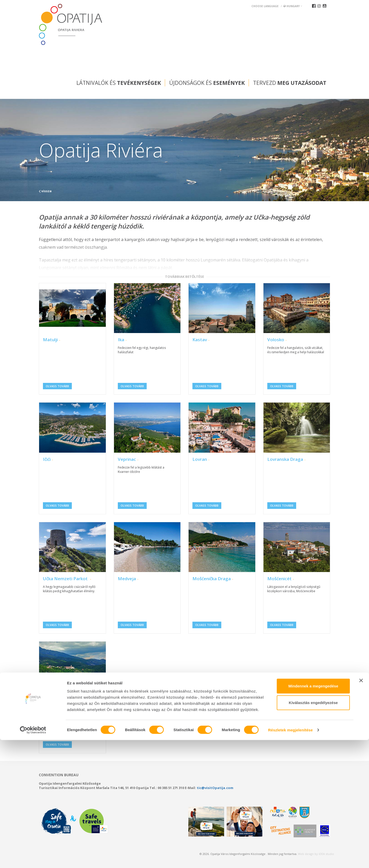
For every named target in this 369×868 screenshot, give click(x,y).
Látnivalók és (119, 83)
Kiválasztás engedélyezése (313, 831)
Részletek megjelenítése (290, 858)
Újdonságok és (207, 83)
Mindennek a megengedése (313, 814)
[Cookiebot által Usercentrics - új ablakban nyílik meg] (33, 858)
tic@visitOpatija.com (215, 788)
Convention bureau (59, 775)
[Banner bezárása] (361, 808)
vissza (45, 191)
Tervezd (290, 83)
